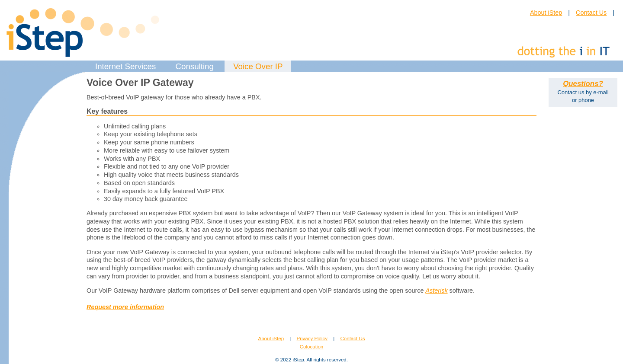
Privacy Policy (312, 338)
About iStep (546, 13)
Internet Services (125, 66)
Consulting (195, 66)
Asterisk (436, 291)
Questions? (583, 84)
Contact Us (591, 13)
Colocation (311, 347)
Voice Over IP (258, 66)
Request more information (125, 307)
